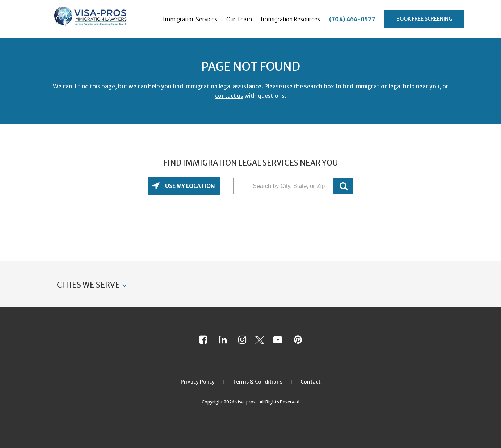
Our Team (239, 19)
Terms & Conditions (258, 382)
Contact (311, 382)
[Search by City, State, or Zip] (290, 186)
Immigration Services (190, 19)
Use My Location (190, 186)
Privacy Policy (198, 382)
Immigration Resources (290, 19)
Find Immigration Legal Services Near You (251, 163)
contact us (229, 96)
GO (343, 186)
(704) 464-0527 (352, 19)
